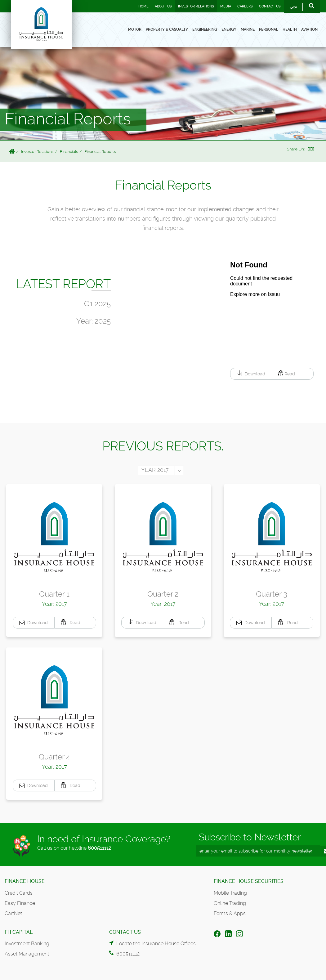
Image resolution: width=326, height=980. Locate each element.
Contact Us (270, 6)
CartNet (13, 913)
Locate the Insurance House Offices (156, 944)
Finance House (25, 881)
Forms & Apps (230, 913)
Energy (229, 29)
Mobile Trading (230, 893)
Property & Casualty (167, 29)
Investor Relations (196, 6)
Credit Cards (19, 893)
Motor (135, 29)
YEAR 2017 (155, 470)
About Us (163, 6)
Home (143, 6)
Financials (69, 152)
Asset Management (27, 954)
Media (226, 6)
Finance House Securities (249, 881)
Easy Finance (20, 903)
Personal (269, 29)
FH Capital (19, 932)
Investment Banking (27, 944)
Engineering (205, 29)
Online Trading (230, 903)
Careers (245, 6)
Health (290, 29)
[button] (251, 374)
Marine (248, 29)
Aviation (309, 29)
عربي (294, 7)
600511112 (99, 848)
